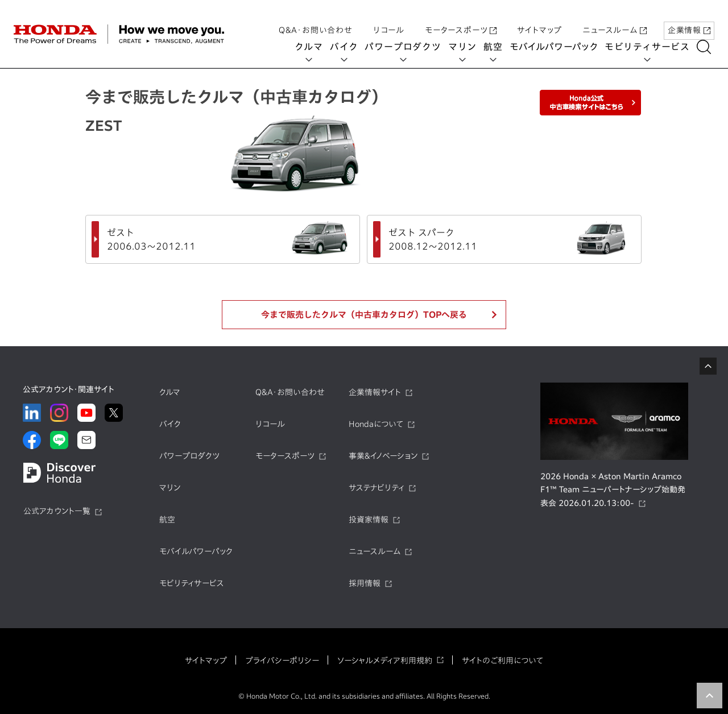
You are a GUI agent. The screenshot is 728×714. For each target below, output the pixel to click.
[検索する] (708, 47)
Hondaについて (376, 424)
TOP (710, 696)
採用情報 (365, 583)
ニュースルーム (615, 19)
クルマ (313, 47)
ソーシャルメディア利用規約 (385, 661)
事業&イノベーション (383, 456)
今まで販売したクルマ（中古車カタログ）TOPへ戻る (364, 315)
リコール (389, 19)
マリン (466, 47)
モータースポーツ (461, 19)
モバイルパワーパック (558, 47)
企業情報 (689, 19)
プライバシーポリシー (282, 661)
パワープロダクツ (407, 47)
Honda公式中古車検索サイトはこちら (590, 103)
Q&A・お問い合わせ (316, 19)
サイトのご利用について (502, 661)
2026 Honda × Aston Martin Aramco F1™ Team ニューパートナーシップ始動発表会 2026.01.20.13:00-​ (613, 490)
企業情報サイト (375, 392)
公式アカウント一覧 (57, 511)
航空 (497, 47)
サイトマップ (539, 19)
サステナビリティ (377, 488)
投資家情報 (369, 520)
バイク (348, 47)
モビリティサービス (651, 47)
